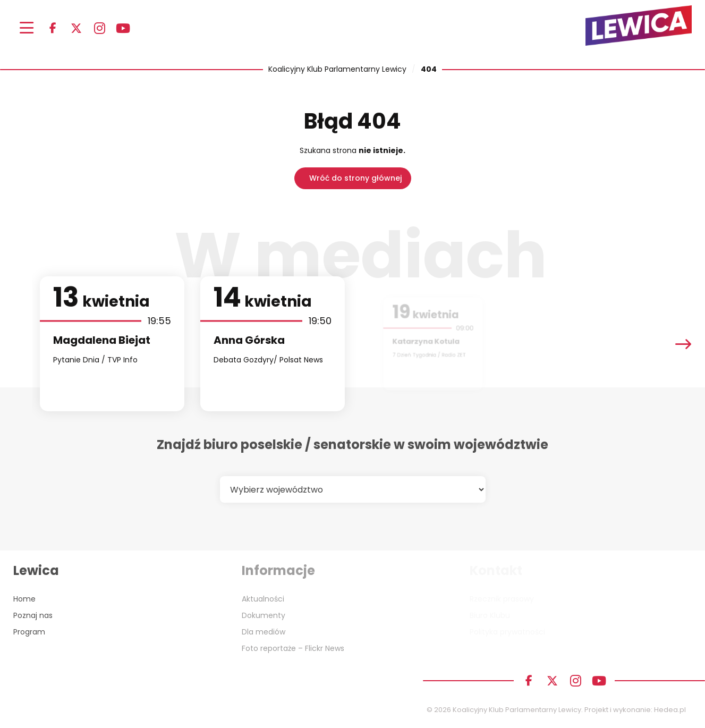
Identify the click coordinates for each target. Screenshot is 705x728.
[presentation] (683, 344)
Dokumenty (264, 615)
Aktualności (263, 599)
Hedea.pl (670, 710)
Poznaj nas (33, 615)
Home (24, 599)
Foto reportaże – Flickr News (293, 648)
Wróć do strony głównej (355, 178)
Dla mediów (264, 632)
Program (29, 632)
